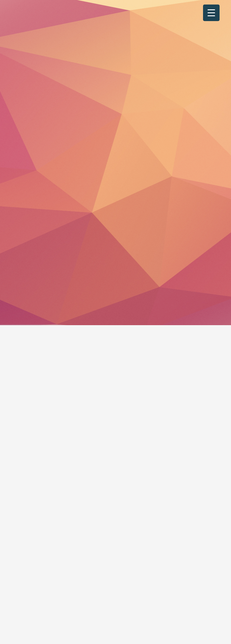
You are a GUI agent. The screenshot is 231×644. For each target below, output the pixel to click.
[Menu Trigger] (211, 13)
